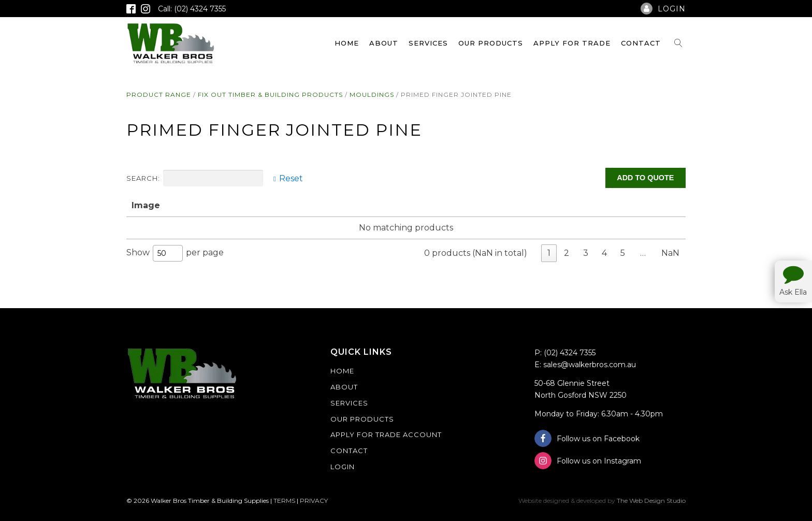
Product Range (159, 95)
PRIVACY (314, 501)
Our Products (491, 43)
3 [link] (586, 253)
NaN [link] (670, 253)
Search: (195, 178)
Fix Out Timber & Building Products (270, 95)
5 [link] (623, 253)
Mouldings (372, 95)
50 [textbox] (162, 253)
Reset (291, 178)
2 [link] (567, 253)
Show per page (175, 253)
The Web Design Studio (651, 501)
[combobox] (168, 253)
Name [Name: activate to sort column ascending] (183, 205)
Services (428, 43)
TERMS (284, 501)
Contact (641, 43)
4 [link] (604, 253)
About (384, 43)
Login (343, 467)
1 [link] (549, 253)
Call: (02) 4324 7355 (192, 9)
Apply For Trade (572, 43)
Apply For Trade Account (386, 435)
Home (347, 43)
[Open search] (678, 43)
